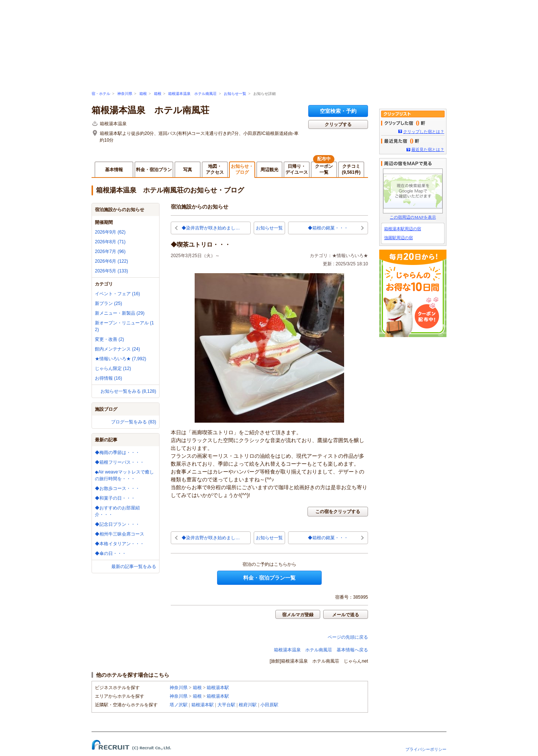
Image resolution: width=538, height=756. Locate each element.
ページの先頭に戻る (348, 637)
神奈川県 (125, 94)
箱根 (143, 94)
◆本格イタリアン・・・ (120, 544)
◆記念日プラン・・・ (117, 524)
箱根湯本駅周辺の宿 (403, 229)
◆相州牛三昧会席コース (120, 534)
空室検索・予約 (338, 111)
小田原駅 (269, 705)
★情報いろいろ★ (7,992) (120, 359)
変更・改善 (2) (109, 339)
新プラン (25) (109, 303)
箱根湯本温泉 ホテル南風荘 (192, 94)
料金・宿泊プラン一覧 (269, 578)
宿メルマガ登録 (298, 615)
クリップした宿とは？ (424, 132)
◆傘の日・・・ (111, 553)
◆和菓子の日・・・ (115, 498)
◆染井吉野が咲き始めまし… (211, 228)
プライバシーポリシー (426, 749)
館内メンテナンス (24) (118, 349)
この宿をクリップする (338, 512)
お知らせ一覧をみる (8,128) (128, 391)
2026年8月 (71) (110, 242)
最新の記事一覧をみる (134, 567)
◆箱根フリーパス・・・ (120, 462)
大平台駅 (226, 705)
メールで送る (346, 615)
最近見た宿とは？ (428, 149)
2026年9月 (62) (110, 232)
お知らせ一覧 (235, 94)
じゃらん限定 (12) (113, 368)
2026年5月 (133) (112, 271)
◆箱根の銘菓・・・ (328, 228)
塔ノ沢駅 (179, 705)
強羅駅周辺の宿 (398, 238)
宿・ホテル (101, 94)
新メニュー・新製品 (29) (120, 313)
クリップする (338, 124)
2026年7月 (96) (110, 252)
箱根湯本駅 (218, 688)
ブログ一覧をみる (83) (134, 422)
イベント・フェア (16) (118, 294)
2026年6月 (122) (112, 261)
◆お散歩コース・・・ (117, 488)
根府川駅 (248, 705)
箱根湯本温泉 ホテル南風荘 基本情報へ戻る (321, 650)
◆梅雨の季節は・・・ (117, 453)
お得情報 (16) (109, 378)
